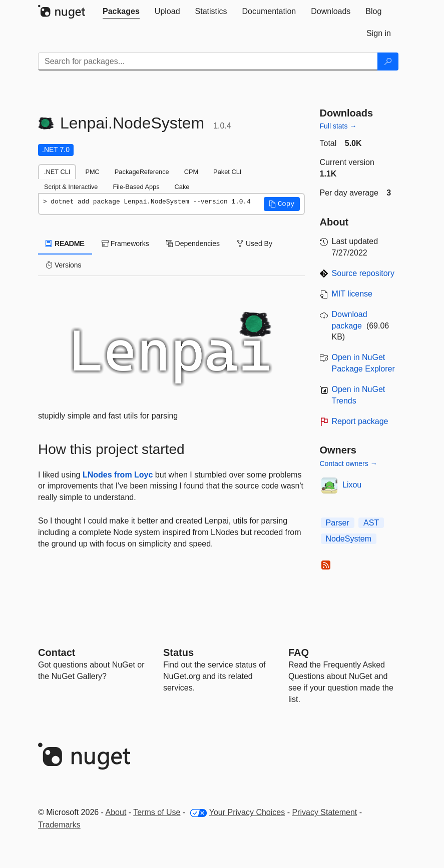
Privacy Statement (324, 812)
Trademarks (59, 825)
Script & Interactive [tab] (71, 187)
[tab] (121, 11)
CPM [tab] (191, 172)
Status (178, 652)
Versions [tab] (64, 265)
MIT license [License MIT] (352, 294)
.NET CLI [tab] (57, 172)
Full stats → (338, 126)
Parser (338, 523)
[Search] (388, 61)
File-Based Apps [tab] (136, 187)
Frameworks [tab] (125, 243)
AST (371, 523)
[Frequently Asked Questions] (299, 652)
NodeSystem (349, 539)
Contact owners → (349, 463)
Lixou (352, 485)
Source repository (363, 273)
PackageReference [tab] (142, 172)
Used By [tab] (255, 243)
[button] (282, 204)
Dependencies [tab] (193, 243)
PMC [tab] (92, 172)
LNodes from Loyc (118, 475)
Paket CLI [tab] (227, 172)
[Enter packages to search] (208, 61)
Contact (57, 652)
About (116, 812)
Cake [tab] (182, 187)
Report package (360, 421)
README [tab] (65, 243)
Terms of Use (157, 812)
